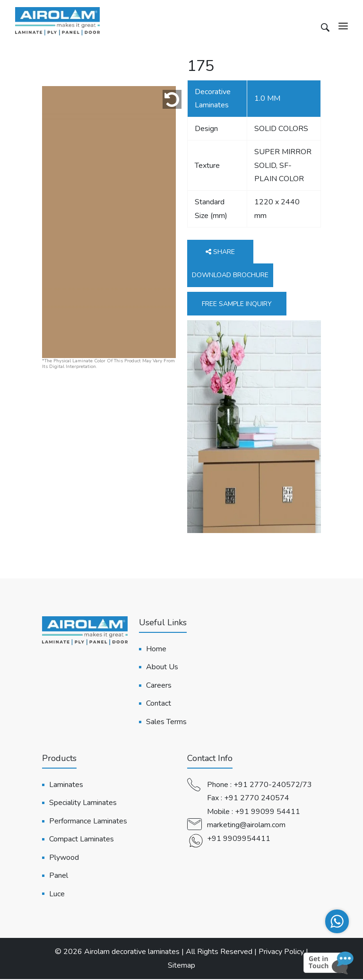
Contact (159, 704)
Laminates (66, 786)
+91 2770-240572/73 (273, 786)
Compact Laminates (82, 840)
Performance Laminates (88, 822)
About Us (162, 668)
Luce (57, 894)
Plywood (64, 858)
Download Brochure (230, 276)
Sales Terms (166, 722)
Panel (59, 876)
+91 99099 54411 (268, 812)
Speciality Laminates (83, 804)
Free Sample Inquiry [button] (237, 305)
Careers (159, 686)
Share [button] (220, 253)
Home (156, 650)
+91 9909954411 (239, 839)
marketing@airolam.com (246, 826)
